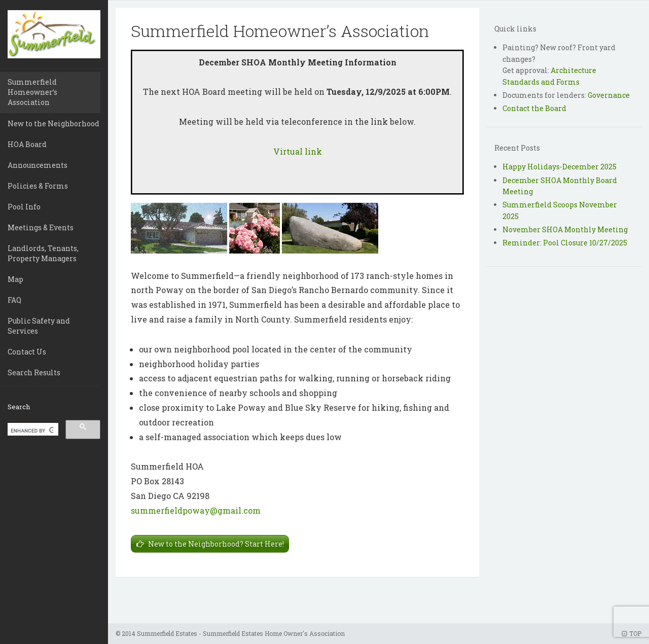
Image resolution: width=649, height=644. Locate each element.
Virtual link (298, 151)
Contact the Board (534, 108)
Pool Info (24, 207)
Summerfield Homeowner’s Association (32, 92)
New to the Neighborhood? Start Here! (216, 544)
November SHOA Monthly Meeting (565, 229)
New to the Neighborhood (53, 123)
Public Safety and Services (39, 326)
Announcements (38, 165)
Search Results (34, 372)
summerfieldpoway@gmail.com (196, 510)
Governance (609, 95)
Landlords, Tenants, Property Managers (43, 253)
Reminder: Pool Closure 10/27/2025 (565, 243)
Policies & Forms (38, 186)
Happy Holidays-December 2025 (560, 167)
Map (15, 279)
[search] (32, 431)
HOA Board (27, 144)
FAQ (14, 300)
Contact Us (27, 352)
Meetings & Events (41, 227)
